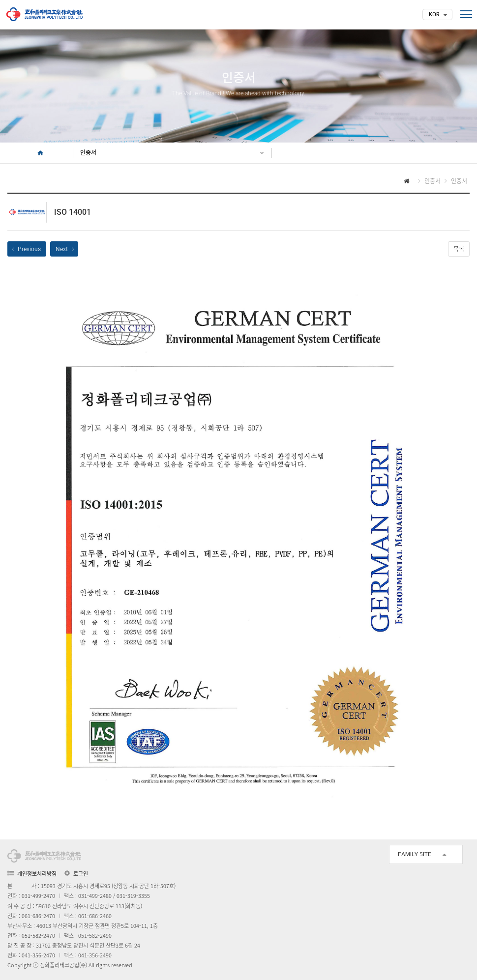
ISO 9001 (27, 249)
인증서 (88, 153)
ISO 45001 (64, 249)
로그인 (81, 874)
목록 (459, 249)
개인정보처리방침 (37, 874)
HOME (40, 153)
